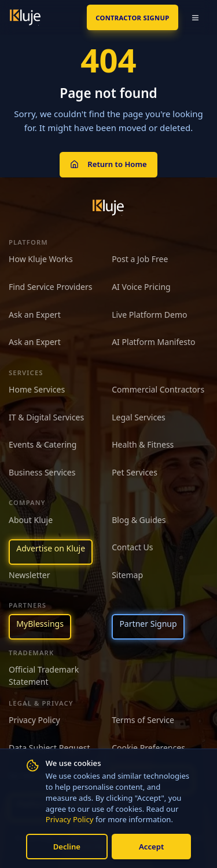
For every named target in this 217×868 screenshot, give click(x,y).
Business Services (42, 472)
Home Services (37, 389)
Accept (151, 847)
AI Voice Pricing (141, 287)
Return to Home (108, 164)
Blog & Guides (139, 520)
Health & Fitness (143, 444)
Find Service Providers (51, 287)
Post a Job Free (140, 259)
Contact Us (132, 547)
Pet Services (135, 472)
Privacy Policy (70, 819)
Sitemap (127, 575)
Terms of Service (143, 720)
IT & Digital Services (46, 417)
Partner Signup (148, 624)
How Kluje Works (41, 259)
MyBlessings (40, 624)
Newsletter (30, 575)
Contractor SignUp (132, 18)
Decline (67, 847)
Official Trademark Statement (44, 675)
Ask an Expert (35, 315)
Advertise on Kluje (51, 548)
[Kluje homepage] (108, 208)
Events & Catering (43, 444)
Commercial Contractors (158, 389)
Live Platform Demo (150, 315)
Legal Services (139, 417)
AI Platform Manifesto (153, 342)
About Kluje (31, 520)
